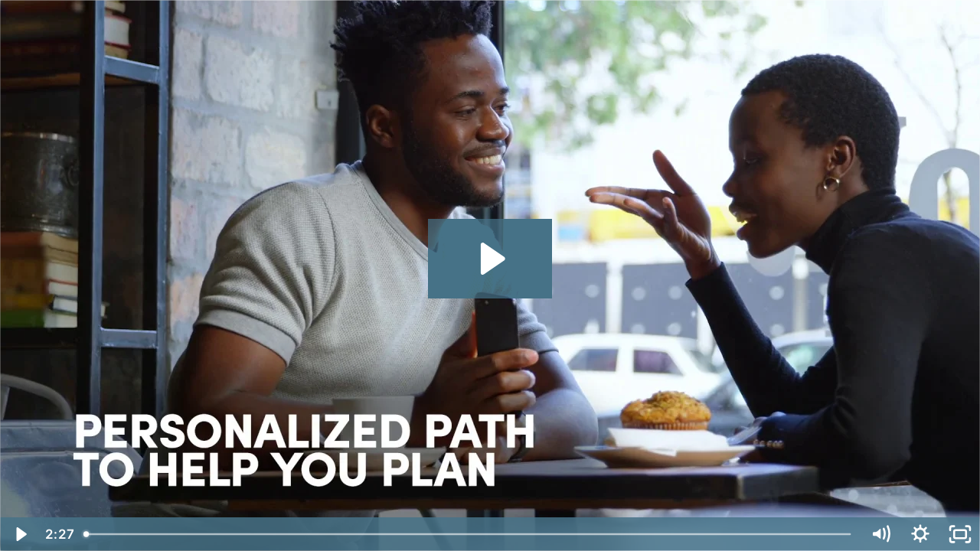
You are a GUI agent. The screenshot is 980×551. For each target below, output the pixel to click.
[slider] (469, 534)
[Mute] (880, 534)
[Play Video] (20, 534)
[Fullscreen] (960, 534)
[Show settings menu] (920, 534)
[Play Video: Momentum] (490, 259)
